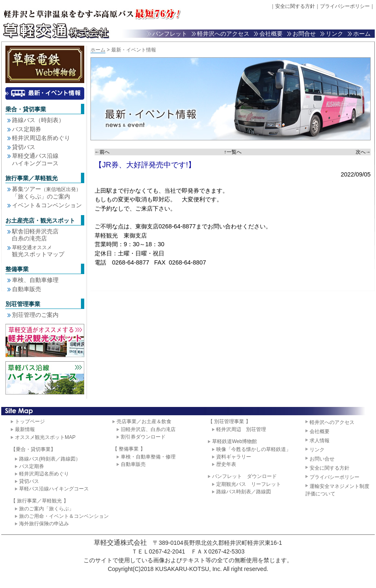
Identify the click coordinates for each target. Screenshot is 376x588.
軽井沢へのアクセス (223, 34)
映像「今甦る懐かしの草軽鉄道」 (254, 449)
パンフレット (170, 34)
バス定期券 (27, 129)
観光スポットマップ (38, 251)
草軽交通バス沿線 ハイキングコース (35, 159)
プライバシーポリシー (345, 6)
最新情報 (25, 429)
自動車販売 (27, 289)
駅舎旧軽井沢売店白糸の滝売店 (35, 235)
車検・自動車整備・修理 (148, 457)
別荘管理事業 (23, 304)
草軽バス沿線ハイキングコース (54, 489)
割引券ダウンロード (143, 437)
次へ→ (363, 152)
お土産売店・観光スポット (40, 220)
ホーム (362, 34)
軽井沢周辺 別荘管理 (241, 429)
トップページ (30, 421)
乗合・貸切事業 (26, 109)
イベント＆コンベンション (47, 205)
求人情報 (320, 441)
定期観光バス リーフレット (249, 484)
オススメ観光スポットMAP (45, 437)
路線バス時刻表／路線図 (244, 492)
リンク (334, 34)
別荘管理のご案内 (35, 315)
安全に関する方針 (295, 6)
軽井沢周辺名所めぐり (41, 138)
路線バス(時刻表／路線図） (50, 459)
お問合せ (304, 34)
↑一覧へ (233, 152)
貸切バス (24, 147)
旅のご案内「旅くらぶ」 (46, 509)
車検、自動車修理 (35, 280)
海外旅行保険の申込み (44, 524)
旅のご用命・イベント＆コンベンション (64, 516)
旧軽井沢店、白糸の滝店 (148, 429)
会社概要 (271, 34)
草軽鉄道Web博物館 (234, 441)
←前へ (102, 152)
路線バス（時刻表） (38, 120)
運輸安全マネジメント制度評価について (337, 490)
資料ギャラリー (234, 457)
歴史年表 (226, 464)
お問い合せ (322, 459)
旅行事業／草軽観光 (32, 178)
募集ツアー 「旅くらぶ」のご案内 (46, 193)
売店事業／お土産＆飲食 (144, 421)
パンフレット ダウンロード (244, 476)
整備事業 (17, 269)
